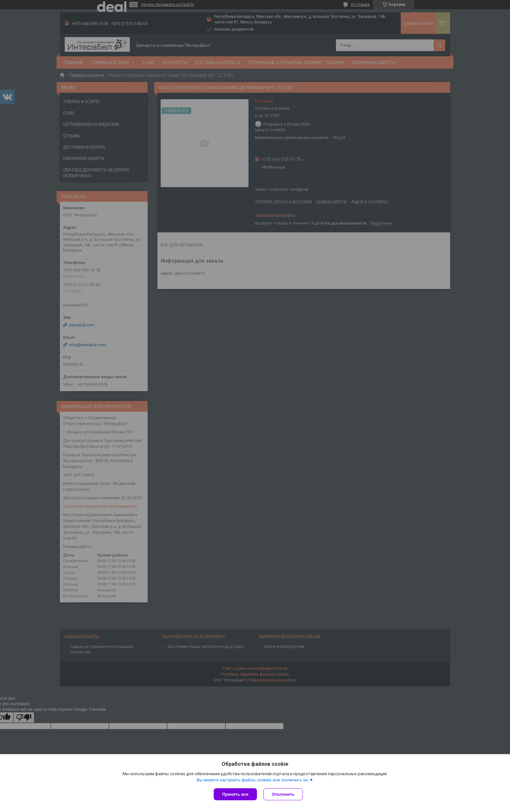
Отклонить (283, 794)
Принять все (235, 794)
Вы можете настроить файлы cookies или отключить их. (253, 780)
